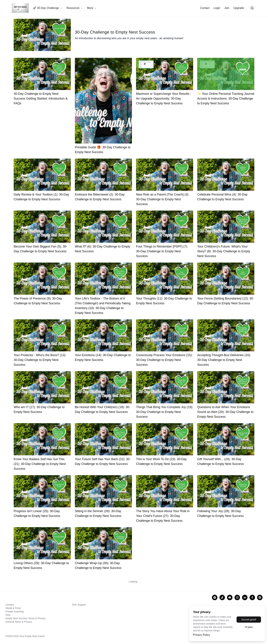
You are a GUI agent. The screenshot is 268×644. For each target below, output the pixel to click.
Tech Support (79, 605)
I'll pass (249, 627)
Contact (203, 8)
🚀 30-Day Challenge (49, 8)
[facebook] (252, 597)
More (93, 8)
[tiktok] (222, 597)
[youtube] (230, 597)
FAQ (8, 615)
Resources (76, 8)
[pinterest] (260, 597)
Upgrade (237, 8)
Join (226, 8)
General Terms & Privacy (19, 622)
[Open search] (251, 8)
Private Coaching (15, 612)
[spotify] (215, 597)
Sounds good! (249, 620)
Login (216, 8)
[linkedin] (245, 597)
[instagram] (237, 597)
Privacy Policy (202, 635)
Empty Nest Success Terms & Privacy (25, 618)
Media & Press (13, 608)
